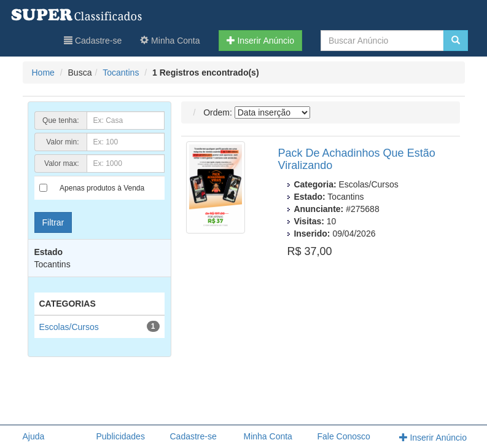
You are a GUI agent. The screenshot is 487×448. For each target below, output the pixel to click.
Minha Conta (170, 41)
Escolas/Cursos (69, 327)
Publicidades (121, 436)
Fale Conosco (344, 436)
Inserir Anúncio (261, 41)
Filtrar (53, 222)
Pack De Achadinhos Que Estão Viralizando (357, 159)
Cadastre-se (93, 41)
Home (43, 73)
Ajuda (34, 436)
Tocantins (121, 73)
